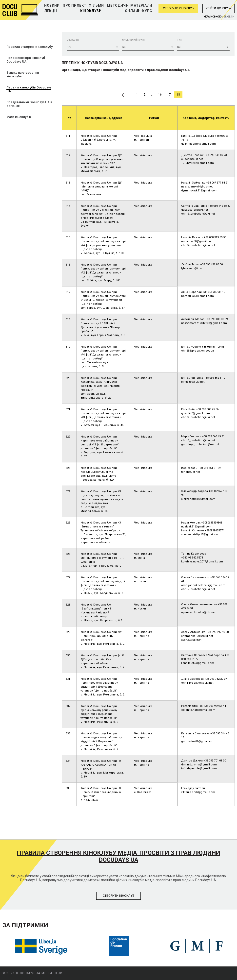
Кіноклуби (91, 11)
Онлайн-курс (139, 11)
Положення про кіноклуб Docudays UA (26, 60)
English (229, 17)
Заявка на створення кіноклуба (23, 74)
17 (169, 95)
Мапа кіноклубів (19, 117)
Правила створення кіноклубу (30, 47)
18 (178, 95)
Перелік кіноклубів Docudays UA (29, 89)
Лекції (51, 11)
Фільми (96, 5)
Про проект (75, 5)
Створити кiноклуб (119, 896)
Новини (52, 5)
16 (160, 95)
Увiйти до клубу (219, 8)
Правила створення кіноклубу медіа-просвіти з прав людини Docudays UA (118, 856)
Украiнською (213, 17)
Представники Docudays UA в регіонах (29, 104)
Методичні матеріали (129, 5)
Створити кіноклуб (178, 8)
